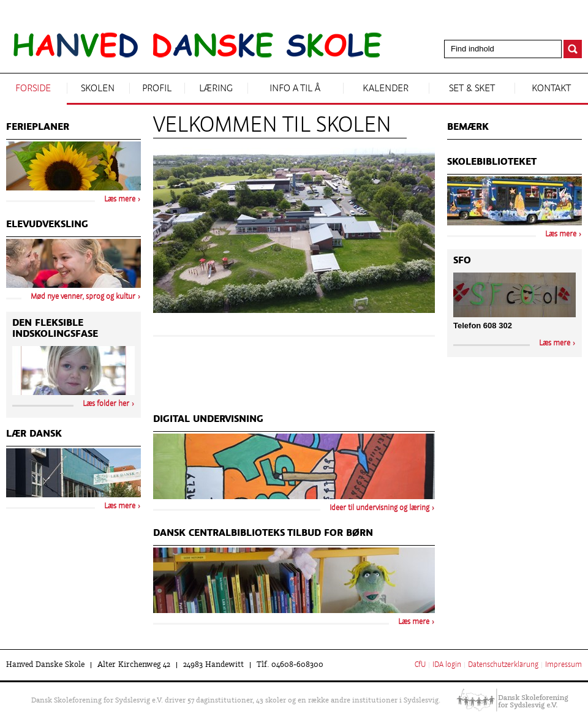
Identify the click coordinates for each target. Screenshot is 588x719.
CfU (420, 665)
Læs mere (414, 622)
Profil (157, 89)
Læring (216, 89)
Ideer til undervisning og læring (379, 508)
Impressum (563, 665)
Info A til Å (295, 89)
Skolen (98, 89)
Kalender (386, 89)
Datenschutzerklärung (503, 665)
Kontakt (551, 89)
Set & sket (472, 89)
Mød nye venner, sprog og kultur (83, 297)
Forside (33, 89)
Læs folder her (106, 404)
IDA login (447, 665)
